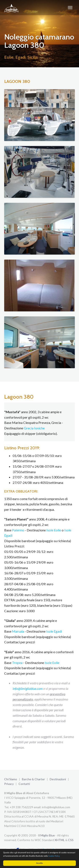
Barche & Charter (33, 779)
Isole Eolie (54, 530)
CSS (71, 840)
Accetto (39, 863)
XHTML (60, 840)
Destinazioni (58, 779)
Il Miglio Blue (46, 835)
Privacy (9, 784)
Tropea (17, 663)
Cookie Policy (54, 856)
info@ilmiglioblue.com (28, 688)
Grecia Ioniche (34, 428)
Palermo (18, 530)
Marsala (18, 631)
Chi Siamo (11, 779)
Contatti (24, 784)
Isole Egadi (54, 631)
